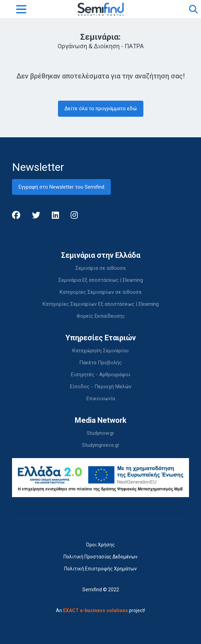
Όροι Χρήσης (100, 545)
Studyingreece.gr (101, 445)
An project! (100, 610)
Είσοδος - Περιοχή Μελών (101, 387)
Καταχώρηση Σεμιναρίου (100, 351)
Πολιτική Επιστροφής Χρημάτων (100, 569)
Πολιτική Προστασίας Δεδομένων (100, 557)
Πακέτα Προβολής (100, 363)
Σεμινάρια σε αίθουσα (100, 268)
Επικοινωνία (101, 399)
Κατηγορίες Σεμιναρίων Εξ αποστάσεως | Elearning (101, 304)
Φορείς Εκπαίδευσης (101, 316)
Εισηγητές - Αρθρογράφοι (101, 375)
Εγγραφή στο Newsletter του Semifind (61, 187)
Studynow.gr (100, 433)
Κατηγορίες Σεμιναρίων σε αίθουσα (100, 292)
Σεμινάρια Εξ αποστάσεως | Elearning (101, 280)
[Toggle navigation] (21, 9)
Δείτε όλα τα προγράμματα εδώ (101, 109)
